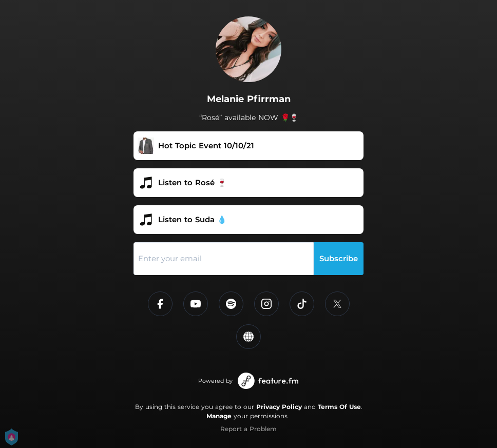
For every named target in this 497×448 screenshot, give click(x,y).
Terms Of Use (339, 407)
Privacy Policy (279, 407)
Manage (219, 416)
